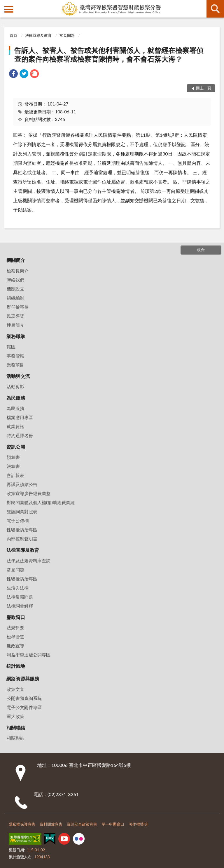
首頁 (13, 35)
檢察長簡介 (18, 271)
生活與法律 (18, 588)
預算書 (13, 457)
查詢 (215, 9)
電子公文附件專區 (24, 707)
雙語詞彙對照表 (22, 511)
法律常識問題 (20, 597)
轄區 (11, 347)
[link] (13, 74)
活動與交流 (18, 376)
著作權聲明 (138, 824)
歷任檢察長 (18, 307)
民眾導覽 (15, 316)
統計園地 (16, 666)
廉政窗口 (16, 617)
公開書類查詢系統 (24, 698)
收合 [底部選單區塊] (201, 250)
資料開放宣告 (51, 824)
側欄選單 (9, 9)
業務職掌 (16, 336)
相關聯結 (16, 728)
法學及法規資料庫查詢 (29, 561)
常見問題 (67, 35)
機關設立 (15, 289)
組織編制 (15, 298)
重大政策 (15, 716)
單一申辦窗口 (113, 824)
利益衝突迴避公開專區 (29, 655)
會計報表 (15, 475)
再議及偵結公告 (22, 484)
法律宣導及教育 (38, 35)
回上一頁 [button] (204, 88)
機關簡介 (16, 260)
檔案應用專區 (20, 417)
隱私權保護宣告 (22, 824)
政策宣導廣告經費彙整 (29, 493)
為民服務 (16, 398)
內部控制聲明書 (22, 539)
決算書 (13, 466)
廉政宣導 (15, 646)
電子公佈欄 (18, 521)
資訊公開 (16, 447)
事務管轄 (15, 356)
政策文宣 (15, 689)
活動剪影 (15, 386)
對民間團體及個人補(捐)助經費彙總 (41, 502)
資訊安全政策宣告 (82, 824)
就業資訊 (15, 426)
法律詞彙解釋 (20, 606)
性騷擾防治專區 (22, 530)
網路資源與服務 (23, 678)
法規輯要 (15, 627)
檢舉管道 (15, 637)
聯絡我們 (15, 280)
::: (5, 4)
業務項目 (15, 365)
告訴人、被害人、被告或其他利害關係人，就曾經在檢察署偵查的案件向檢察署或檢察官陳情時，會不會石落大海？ (109, 55)
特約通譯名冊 (20, 435)
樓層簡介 (15, 325)
